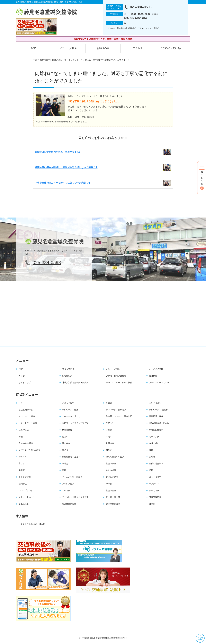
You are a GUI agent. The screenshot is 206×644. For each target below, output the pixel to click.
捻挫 (21, 437)
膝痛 (151, 450)
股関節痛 (110, 443)
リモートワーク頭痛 (28, 423)
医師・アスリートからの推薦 (119, 383)
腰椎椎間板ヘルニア (115, 457)
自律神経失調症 (26, 443)
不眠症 (22, 470)
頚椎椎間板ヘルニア (71, 457)
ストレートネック (27, 497)
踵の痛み (66, 443)
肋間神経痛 (67, 430)
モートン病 (154, 437)
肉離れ (152, 457)
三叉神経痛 (24, 430)
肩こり (22, 463)
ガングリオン (155, 403)
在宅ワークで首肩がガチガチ (75, 423)
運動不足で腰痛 (156, 416)
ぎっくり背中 (155, 477)
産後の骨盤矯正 (156, 463)
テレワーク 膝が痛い (116, 410)
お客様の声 (103, 48)
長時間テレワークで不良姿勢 (119, 416)
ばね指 (152, 504)
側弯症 (109, 450)
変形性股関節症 (113, 504)
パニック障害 (68, 403)
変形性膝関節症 (69, 504)
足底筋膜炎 (24, 504)
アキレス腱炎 (68, 484)
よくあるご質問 (156, 369)
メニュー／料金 (68, 48)
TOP (33, 48)
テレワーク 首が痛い (159, 410)
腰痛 (64, 470)
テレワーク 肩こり (71, 416)
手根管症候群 (25, 477)
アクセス (138, 48)
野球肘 (109, 484)
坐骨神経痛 (111, 470)
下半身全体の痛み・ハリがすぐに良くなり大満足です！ (64, 183)
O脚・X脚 (154, 443)
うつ (21, 403)
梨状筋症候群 (112, 477)
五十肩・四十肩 (113, 497)
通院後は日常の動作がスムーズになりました (58, 152)
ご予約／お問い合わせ (173, 48)
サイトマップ (25, 383)
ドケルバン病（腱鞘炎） (73, 477)
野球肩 (109, 403)
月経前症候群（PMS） (159, 423)
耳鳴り (109, 437)
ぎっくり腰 (154, 490)
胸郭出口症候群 (156, 430)
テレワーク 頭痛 (70, 410)
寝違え (65, 463)
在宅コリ (110, 423)
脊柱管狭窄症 (155, 497)
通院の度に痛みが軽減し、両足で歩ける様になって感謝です (66, 167)
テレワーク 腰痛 (27, 416)
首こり (65, 450)
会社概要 (153, 376)
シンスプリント (26, 490)
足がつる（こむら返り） (30, 450)
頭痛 (151, 470)
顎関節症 (23, 484)
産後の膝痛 (111, 463)
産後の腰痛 (111, 490)
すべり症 (66, 490)
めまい (65, 437)
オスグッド (154, 484)
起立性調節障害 (26, 410)
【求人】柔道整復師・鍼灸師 (75, 383)
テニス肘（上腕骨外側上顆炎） (76, 497)
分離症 (109, 430)
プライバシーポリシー (159, 383)
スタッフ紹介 (68, 369)
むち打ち (23, 457)
